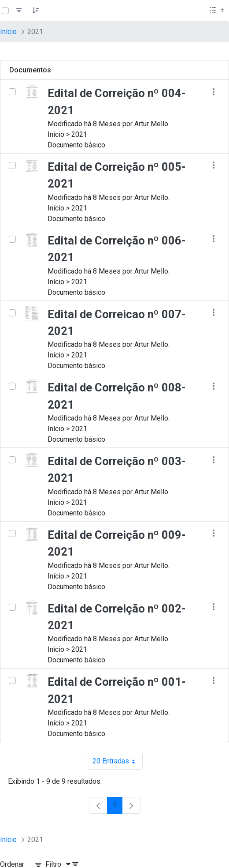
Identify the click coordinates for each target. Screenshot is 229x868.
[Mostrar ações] (213, 92)
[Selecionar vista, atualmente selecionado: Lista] (218, 11)
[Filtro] (19, 11)
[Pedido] (36, 11)
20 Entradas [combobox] (118, 761)
